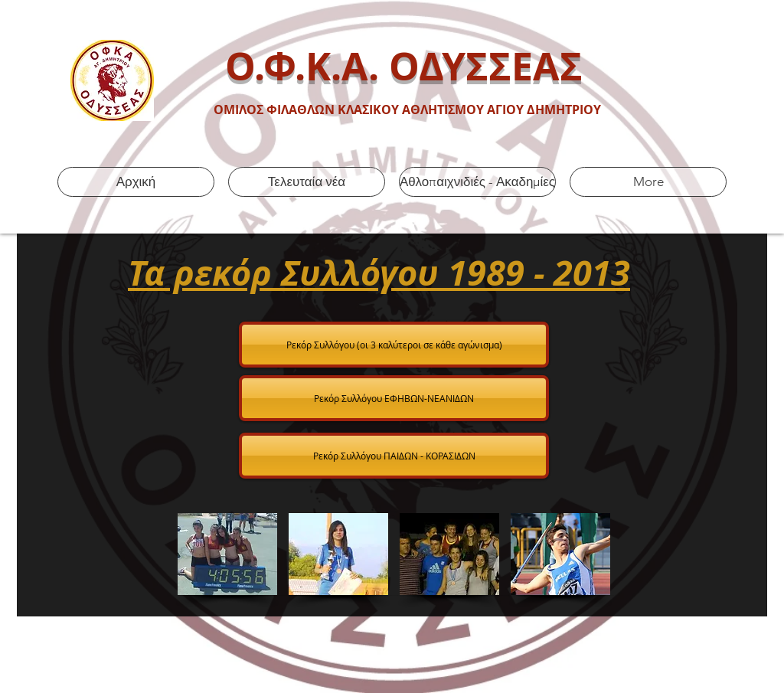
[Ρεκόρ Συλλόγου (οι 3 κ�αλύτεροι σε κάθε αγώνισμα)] (394, 345)
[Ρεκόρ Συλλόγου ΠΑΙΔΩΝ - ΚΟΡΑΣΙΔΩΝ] (394, 456)
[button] (227, 554)
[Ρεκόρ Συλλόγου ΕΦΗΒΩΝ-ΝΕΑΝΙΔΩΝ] (394, 398)
